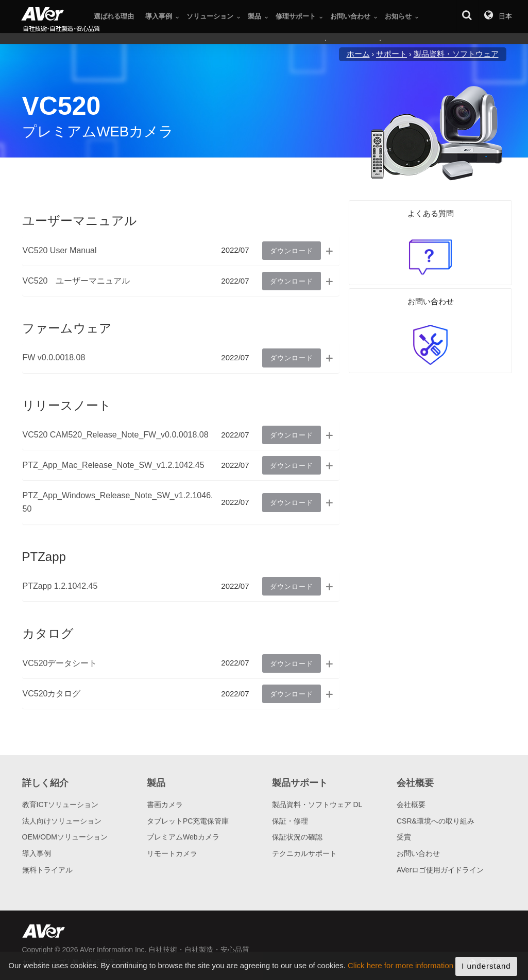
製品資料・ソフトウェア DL (317, 804)
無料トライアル (47, 870)
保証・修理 (290, 821)
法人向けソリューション (62, 821)
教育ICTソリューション (61, 804)
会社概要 (411, 804)
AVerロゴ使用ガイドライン (440, 870)
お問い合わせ (418, 853)
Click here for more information (401, 973)
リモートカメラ (172, 853)
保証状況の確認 (297, 837)
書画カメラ (165, 804)
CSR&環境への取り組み (436, 821)
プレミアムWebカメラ (183, 837)
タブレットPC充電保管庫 (188, 821)
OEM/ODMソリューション (65, 837)
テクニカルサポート (304, 853)
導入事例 (37, 853)
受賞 (404, 837)
